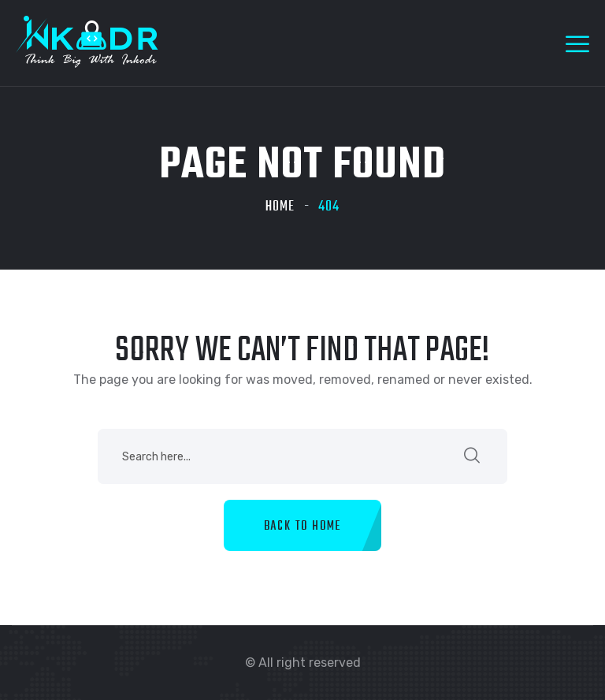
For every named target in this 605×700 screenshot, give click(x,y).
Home (280, 207)
